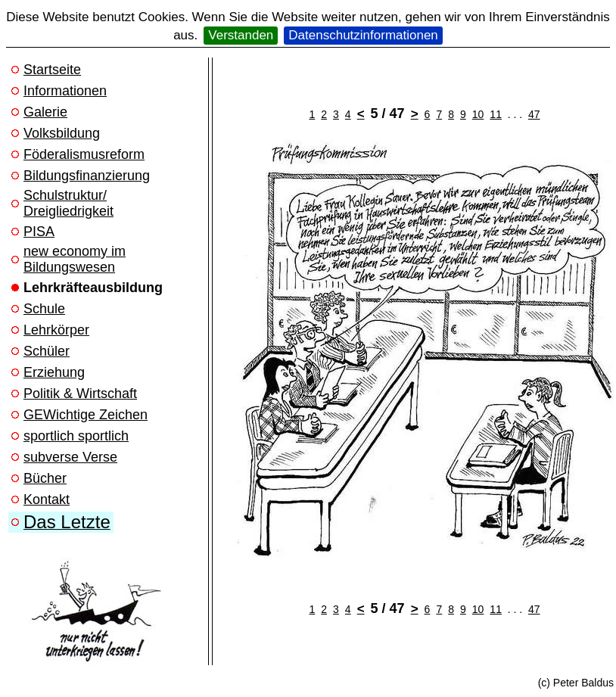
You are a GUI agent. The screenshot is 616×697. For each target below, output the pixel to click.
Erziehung (54, 372)
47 (534, 114)
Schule (44, 309)
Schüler (47, 351)
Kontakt (47, 499)
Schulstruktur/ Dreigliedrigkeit (68, 203)
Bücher (45, 478)
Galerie (45, 112)
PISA (39, 232)
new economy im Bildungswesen (75, 259)
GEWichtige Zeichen (86, 415)
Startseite (52, 70)
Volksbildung (62, 133)
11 (496, 114)
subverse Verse (70, 457)
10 (478, 114)
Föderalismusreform (84, 154)
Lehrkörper (56, 330)
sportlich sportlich (76, 436)
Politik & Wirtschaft (80, 394)
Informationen (65, 91)
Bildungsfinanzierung (87, 176)
